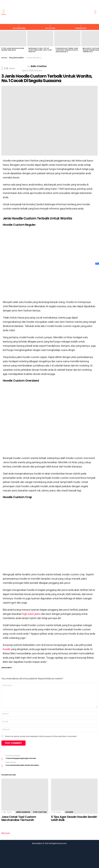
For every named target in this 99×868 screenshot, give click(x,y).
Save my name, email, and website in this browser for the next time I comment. (41, 736)
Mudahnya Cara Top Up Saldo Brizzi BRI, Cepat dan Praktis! (40, 50)
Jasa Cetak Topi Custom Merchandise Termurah (19, 818)
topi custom (40, 812)
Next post (6, 833)
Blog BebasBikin (19, 27)
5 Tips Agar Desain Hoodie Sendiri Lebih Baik (13, 49)
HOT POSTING (50, 27)
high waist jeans (32, 614)
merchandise (23, 812)
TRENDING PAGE (81, 27)
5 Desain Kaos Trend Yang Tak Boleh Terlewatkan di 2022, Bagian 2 (67, 50)
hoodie (7, 649)
